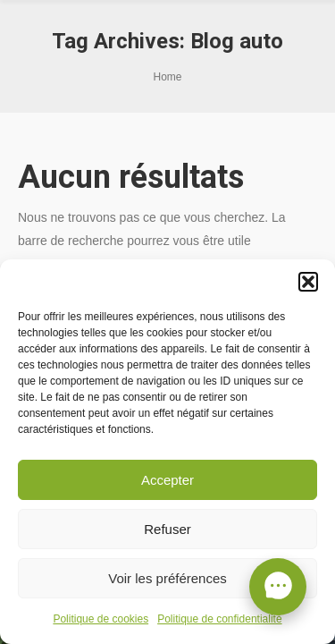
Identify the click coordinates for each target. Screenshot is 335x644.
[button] (308, 282)
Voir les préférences (167, 578)
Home (167, 77)
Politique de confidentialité (219, 619)
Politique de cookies (100, 619)
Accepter (167, 480)
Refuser (167, 529)
